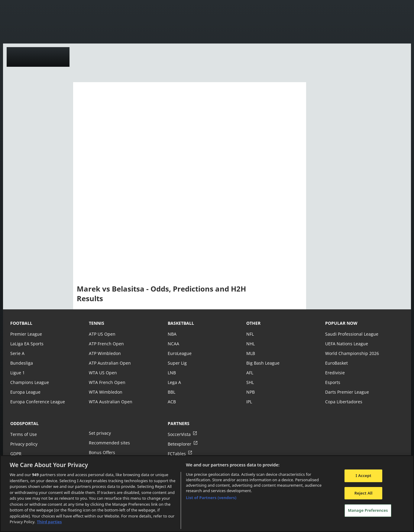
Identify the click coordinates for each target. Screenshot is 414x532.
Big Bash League (262, 363)
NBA (172, 334)
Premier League (26, 334)
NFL (250, 334)
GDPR (16, 454)
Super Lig (177, 363)
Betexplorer (179, 444)
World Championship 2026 (351, 353)
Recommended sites (109, 443)
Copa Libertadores (343, 402)
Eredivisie (335, 373)
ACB (172, 402)
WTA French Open (107, 382)
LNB (172, 373)
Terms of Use (23, 434)
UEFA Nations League (346, 344)
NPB (251, 392)
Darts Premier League (347, 392)
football (21, 323)
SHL (250, 382)
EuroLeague (180, 353)
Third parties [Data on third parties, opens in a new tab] (49, 522)
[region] (207, 494)
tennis (97, 323)
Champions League (29, 382)
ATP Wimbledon (105, 353)
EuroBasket (336, 363)
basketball (181, 323)
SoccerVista (179, 434)
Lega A (174, 382)
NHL (251, 344)
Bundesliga (21, 363)
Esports (333, 382)
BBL (171, 392)
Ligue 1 (17, 373)
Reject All (364, 493)
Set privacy (99, 433)
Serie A (17, 353)
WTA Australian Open (110, 402)
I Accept (364, 476)
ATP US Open (102, 334)
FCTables (176, 454)
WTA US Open (103, 373)
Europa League (25, 392)
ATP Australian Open (109, 363)
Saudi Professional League (351, 334)
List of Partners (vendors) (211, 498)
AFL (250, 373)
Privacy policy (24, 444)
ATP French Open (106, 344)
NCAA (173, 344)
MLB (251, 353)
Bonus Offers (102, 452)
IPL (249, 402)
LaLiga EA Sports (26, 344)
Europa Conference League (37, 402)
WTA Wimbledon (105, 392)
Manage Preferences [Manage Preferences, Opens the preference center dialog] (368, 511)
